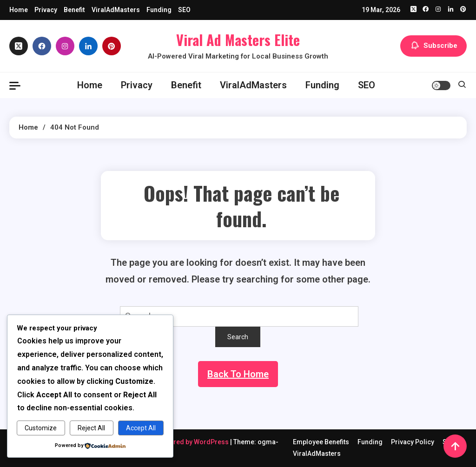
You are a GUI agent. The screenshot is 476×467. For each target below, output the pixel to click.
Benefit (74, 10)
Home (19, 10)
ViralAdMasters (116, 10)
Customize (41, 428)
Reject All (91, 428)
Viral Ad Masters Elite (238, 40)
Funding (159, 10)
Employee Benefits (321, 442)
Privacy (46, 10)
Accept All (141, 428)
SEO (184, 10)
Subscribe (433, 46)
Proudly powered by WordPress (181, 442)
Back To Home (238, 374)
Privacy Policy (413, 442)
